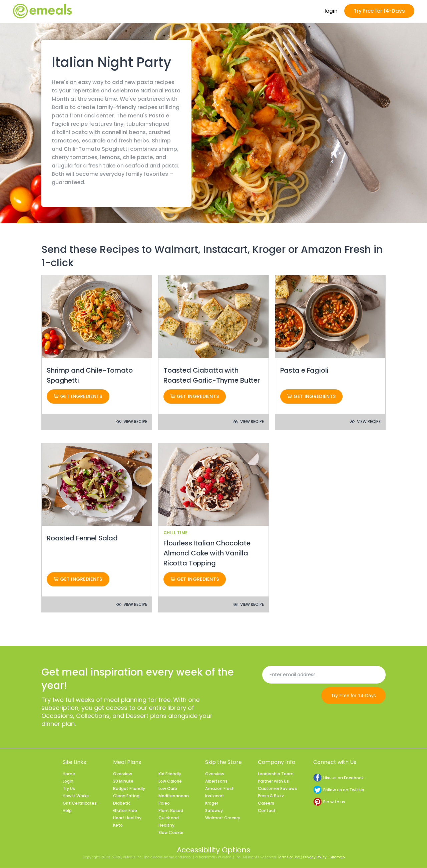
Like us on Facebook (338, 778)
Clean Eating (126, 796)
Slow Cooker (171, 833)
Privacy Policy (315, 857)
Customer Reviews (277, 789)
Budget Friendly (129, 789)
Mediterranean (174, 796)
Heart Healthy (127, 818)
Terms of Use (289, 857)
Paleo (164, 803)
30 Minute (123, 781)
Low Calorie (170, 781)
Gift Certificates (80, 803)
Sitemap (337, 857)
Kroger (212, 803)
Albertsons (216, 781)
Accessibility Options (213, 850)
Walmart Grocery (223, 818)
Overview (123, 774)
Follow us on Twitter (339, 790)
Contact (267, 811)
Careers (266, 803)
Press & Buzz (271, 796)
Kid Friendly (170, 774)
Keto (118, 825)
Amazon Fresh (220, 789)
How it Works (76, 796)
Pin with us (329, 802)
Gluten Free (125, 811)
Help (67, 811)
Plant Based (171, 811)
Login (68, 781)
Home (69, 774)
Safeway (214, 811)
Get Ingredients (78, 397)
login (331, 11)
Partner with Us (273, 781)
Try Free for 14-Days (379, 11)
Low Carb (168, 789)
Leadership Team (276, 774)
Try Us (69, 789)
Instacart (215, 796)
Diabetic (122, 803)
